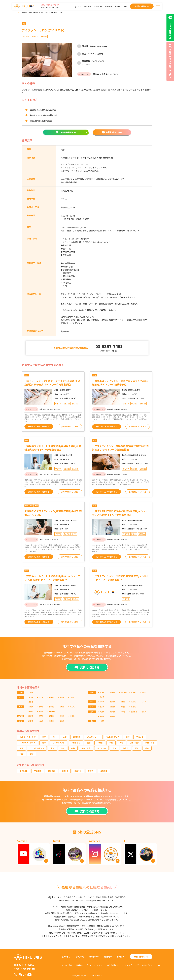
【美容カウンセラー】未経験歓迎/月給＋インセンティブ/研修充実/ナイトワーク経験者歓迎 (52, 578)
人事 (65, 737)
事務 (111, 743)
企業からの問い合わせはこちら (148, 965)
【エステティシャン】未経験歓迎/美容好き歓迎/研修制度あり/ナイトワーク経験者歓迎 (120, 448)
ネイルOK (23, 771)
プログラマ (76, 743)
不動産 (100, 743)
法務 (63, 748)
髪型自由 (104, 771)
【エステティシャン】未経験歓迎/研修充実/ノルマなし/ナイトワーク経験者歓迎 (120, 578)
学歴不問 (38, 771)
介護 (21, 754)
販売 (44, 737)
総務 (137, 748)
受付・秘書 (150, 743)
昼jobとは (78, 6)
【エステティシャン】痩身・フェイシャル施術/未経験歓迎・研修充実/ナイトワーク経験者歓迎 (52, 383)
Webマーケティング (28, 737)
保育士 (126, 748)
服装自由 (51, 771)
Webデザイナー (93, 737)
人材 (121, 743)
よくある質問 (67, 965)
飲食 (32, 754)
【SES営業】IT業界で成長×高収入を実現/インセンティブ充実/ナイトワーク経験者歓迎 (120, 513)
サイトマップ (126, 965)
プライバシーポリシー (95, 965)
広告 (52, 748)
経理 (114, 748)
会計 (54, 737)
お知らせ (109, 6)
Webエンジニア (113, 737)
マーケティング (59, 743)
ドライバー (101, 748)
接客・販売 (86, 748)
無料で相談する (141, 957)
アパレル (140, 737)
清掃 (44, 743)
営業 (21, 748)
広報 (73, 748)
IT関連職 (77, 737)
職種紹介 (108, 957)
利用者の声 (98, 6)
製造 (89, 743)
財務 (128, 737)
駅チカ (91, 771)
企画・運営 (134, 743)
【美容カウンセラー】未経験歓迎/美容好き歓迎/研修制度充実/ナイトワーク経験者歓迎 (53, 448)
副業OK (65, 771)
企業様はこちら (121, 6)
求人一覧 (88, 6)
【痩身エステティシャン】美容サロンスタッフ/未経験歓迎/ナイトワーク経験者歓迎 (120, 383)
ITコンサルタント (37, 748)
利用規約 (79, 965)
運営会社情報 (112, 965)
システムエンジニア (27, 743)
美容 (147, 748)
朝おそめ (78, 771)
